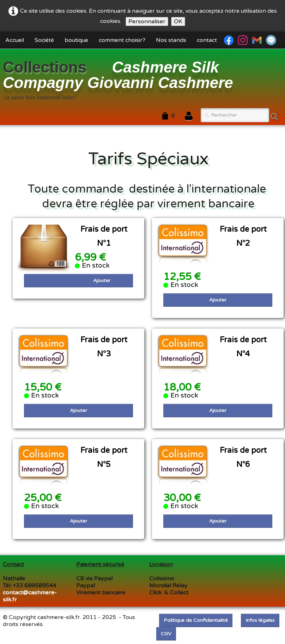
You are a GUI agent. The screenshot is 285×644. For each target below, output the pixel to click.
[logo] (142, 79)
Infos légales (260, 620)
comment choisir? (122, 40)
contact (207, 40)
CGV (166, 634)
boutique (76, 40)
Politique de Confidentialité (196, 620)
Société (44, 40)
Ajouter (102, 280)
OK (178, 21)
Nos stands (171, 40)
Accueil (15, 40)
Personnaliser (147, 21)
